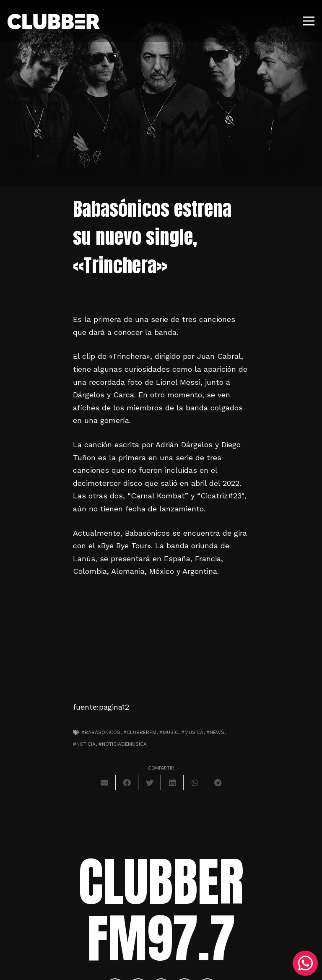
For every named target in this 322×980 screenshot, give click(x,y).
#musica (192, 732)
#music (169, 732)
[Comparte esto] (127, 783)
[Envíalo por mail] (104, 783)
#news (215, 732)
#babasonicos (101, 732)
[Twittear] (150, 783)
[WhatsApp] (305, 963)
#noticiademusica (123, 744)
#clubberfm (140, 732)
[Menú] (309, 21)
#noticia (84, 744)
